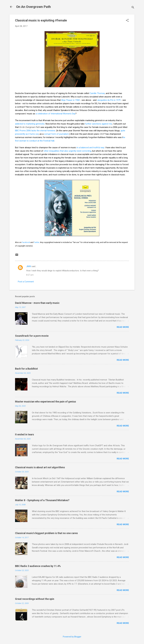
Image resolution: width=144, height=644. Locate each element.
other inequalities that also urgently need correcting (67, 151)
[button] (127, 21)
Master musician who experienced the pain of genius (45, 402)
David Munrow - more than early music (37, 303)
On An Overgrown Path (33, 7)
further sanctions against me (99, 124)
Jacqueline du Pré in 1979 (109, 100)
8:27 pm (30, 275)
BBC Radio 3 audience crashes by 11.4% (38, 566)
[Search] (133, 8)
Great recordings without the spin (35, 599)
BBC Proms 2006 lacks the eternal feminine (35, 131)
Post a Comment (26, 282)
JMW (29, 266)
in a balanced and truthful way (90, 148)
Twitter (37, 242)
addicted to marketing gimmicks (30, 124)
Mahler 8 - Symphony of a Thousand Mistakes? (42, 500)
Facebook (26, 242)
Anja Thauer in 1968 (70, 100)
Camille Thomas (97, 93)
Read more (123, 327)
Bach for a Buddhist (26, 369)
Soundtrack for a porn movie (32, 336)
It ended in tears (24, 434)
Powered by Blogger (72, 637)
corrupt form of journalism (56, 134)
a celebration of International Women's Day (56, 114)
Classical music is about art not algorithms (40, 467)
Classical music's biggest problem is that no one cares (46, 533)
